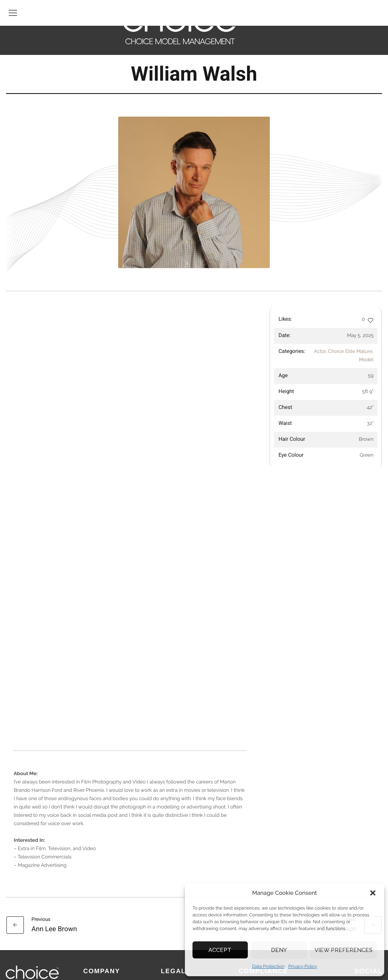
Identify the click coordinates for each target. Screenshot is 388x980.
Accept (220, 950)
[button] (373, 893)
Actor (320, 352)
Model (366, 360)
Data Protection (268, 966)
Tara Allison (339, 857)
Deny (279, 950)
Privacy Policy (303, 966)
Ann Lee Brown (54, 857)
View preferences (343, 950)
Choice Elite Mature (350, 352)
